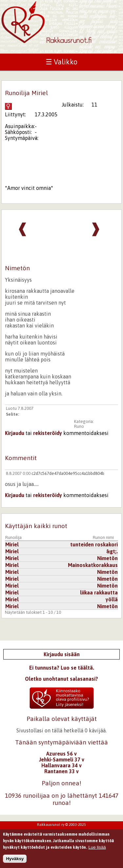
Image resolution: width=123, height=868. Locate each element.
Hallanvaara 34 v (61, 765)
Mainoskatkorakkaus (93, 565)
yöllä (112, 599)
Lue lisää (97, 849)
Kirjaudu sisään (62, 654)
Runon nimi (103, 537)
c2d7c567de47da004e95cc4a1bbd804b (68, 473)
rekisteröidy (48, 433)
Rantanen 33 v (61, 771)
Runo (79, 426)
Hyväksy (15, 861)
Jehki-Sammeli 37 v (62, 759)
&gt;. (112, 551)
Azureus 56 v (61, 754)
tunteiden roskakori (94, 544)
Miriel (12, 544)
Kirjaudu (15, 433)
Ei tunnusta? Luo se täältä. (62, 668)
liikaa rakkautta (99, 593)
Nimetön (107, 558)
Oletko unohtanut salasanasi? (61, 679)
